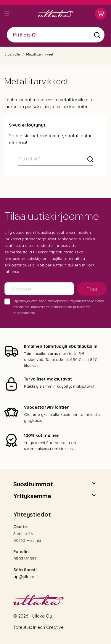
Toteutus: (23, 627)
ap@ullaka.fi (25, 577)
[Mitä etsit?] (56, 35)
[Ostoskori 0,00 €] (101, 14)
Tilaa (92, 289)
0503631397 (25, 558)
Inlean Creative (48, 627)
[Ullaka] (56, 14)
